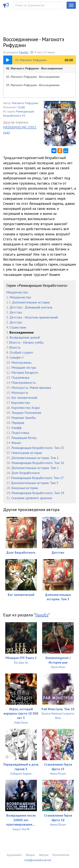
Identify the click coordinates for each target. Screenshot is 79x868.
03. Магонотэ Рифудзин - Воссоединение (33, 85)
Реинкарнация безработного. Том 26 (38, 463)
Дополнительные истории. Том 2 (35, 468)
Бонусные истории (25, 488)
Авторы (44, 855)
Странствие (18, 327)
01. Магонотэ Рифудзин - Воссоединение (34, 68)
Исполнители (61, 855)
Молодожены (21, 362)
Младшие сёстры (24, 367)
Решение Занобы (24, 418)
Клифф (16, 428)
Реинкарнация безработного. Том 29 (38, 493)
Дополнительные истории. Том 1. (35, 458)
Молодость (20, 393)
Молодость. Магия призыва (31, 387)
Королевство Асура (25, 408)
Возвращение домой (25, 337)
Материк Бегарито (25, 372)
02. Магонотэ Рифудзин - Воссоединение (33, 77)
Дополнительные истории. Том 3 (35, 483)
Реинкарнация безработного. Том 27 (37, 478)
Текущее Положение (26, 413)
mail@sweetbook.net (38, 860)
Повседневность (24, 382)
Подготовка (20, 433)
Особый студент (21, 352)
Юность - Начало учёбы (26, 342)
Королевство (21, 403)
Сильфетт (17, 357)
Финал (16, 443)
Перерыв (18, 423)
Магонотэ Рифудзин (25, 103)
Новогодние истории (27, 453)
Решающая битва (24, 438)
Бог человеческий (24, 398)
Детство (16, 312)
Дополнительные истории (31, 302)
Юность (15, 347)
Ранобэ (24, 52)
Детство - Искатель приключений (34, 317)
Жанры (30, 855)
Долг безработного (26, 473)
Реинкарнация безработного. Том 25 (38, 448)
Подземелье (20, 377)
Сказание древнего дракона (32, 498)
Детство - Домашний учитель (31, 307)
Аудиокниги (14, 855)
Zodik (21, 107)
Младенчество (17, 292)
